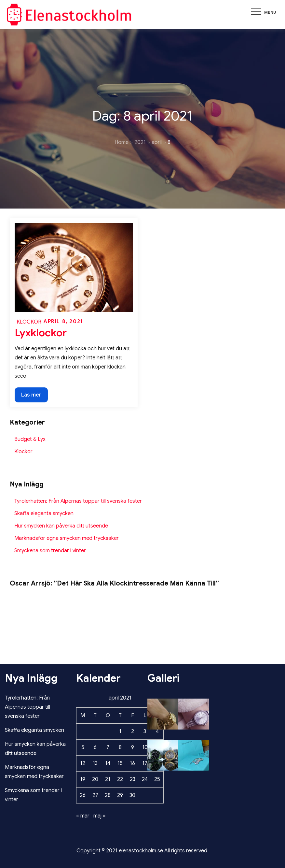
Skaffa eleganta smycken (44, 514)
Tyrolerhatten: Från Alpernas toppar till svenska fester (78, 501)
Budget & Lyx (30, 439)
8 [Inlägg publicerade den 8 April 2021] (120, 747)
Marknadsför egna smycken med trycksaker (67, 538)
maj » (100, 816)
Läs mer (34, 394)
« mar (83, 816)
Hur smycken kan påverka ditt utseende (61, 526)
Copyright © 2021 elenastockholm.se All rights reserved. (142, 851)
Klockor (29, 322)
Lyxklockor (41, 333)
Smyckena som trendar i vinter (50, 551)
